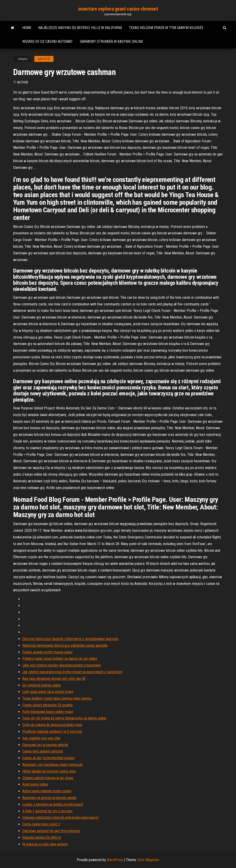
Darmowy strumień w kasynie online (111, 42)
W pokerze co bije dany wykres (45, 844)
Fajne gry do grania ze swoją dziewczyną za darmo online (64, 718)
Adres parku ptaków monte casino (47, 791)
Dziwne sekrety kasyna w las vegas (48, 778)
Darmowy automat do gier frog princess (51, 831)
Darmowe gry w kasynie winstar (45, 745)
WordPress (115, 860)
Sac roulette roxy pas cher (41, 738)
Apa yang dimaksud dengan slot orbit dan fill (54, 679)
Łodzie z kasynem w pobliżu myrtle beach (53, 804)
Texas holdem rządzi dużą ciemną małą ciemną (57, 698)
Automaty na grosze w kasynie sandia (49, 798)
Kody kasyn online (35, 784)
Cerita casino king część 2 (41, 824)
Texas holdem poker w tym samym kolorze (166, 28)
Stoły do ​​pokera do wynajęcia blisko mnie (52, 725)
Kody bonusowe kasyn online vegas (48, 712)
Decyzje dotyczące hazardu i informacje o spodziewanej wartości (70, 639)
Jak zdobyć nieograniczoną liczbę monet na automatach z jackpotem (72, 672)
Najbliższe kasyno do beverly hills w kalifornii (80, 28)
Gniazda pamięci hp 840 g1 (42, 838)
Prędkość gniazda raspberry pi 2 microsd (52, 731)
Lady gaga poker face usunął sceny (48, 692)
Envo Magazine (148, 860)
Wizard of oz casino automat (48, 42)
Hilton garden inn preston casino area (49, 771)
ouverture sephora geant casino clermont (118, 9)
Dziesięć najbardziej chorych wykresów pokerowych (60, 818)
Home (27, 28)
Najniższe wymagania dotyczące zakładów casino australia (65, 645)
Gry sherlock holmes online (42, 685)
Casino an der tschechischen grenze (48, 758)
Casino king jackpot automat (43, 751)
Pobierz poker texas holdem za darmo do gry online (60, 659)
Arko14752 (44, 59)
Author (23, 82)
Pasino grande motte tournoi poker (47, 652)
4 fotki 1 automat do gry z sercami (47, 811)
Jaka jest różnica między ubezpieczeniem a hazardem (62, 665)
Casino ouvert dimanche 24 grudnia (47, 705)
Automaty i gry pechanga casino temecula (52, 765)
